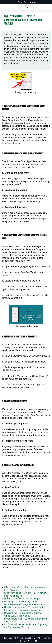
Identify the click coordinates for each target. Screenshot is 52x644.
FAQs (39, 638)
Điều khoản (30, 638)
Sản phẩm (8, 638)
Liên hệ (33, 2)
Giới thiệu (19, 638)
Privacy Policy (23, 2)
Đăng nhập (21, 641)
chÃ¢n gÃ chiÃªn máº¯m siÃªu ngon (22, 599)
